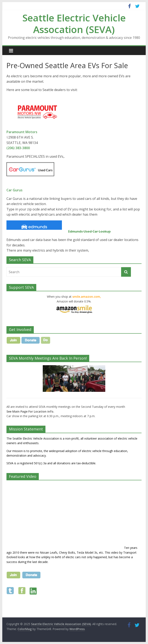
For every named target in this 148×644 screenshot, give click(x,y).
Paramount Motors (22, 132)
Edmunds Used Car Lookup (89, 231)
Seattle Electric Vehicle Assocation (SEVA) (74, 23)
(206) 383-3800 (18, 148)
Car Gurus (14, 190)
